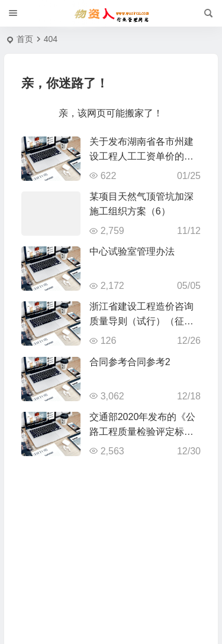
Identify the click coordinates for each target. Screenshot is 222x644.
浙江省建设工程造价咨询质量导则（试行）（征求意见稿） (141, 321)
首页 (25, 39)
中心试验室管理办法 (132, 251)
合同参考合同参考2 (130, 362)
